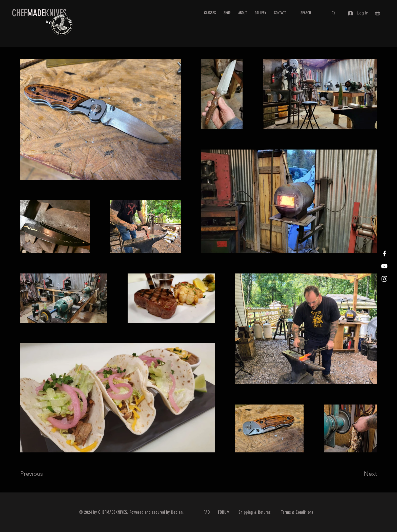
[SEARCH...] (311, 13)
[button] (380, 13)
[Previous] (38, 474)
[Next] (360, 474)
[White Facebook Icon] (384, 253)
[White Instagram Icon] (384, 279)
